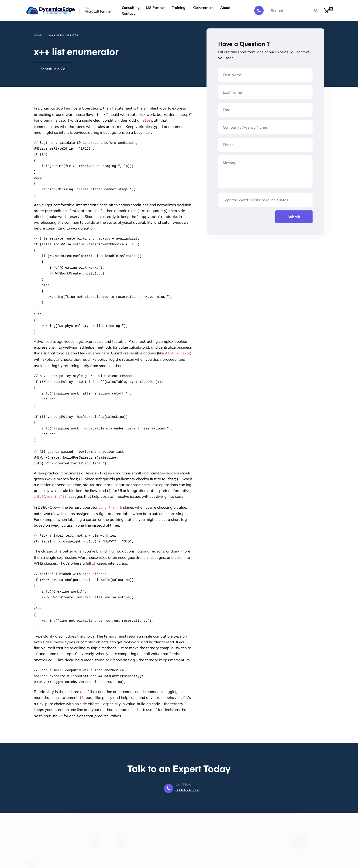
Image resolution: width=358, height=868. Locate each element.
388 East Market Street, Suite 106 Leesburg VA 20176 (217, 851)
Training (176, 11)
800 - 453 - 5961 (204, 863)
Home (38, 35)
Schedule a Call (55, 69)
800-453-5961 (188, 790)
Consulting (131, 11)
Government (200, 11)
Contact (237, 11)
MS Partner (154, 11)
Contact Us (153, 856)
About (221, 11)
